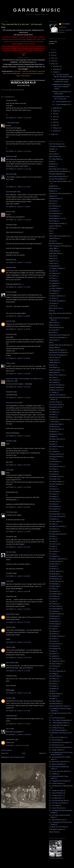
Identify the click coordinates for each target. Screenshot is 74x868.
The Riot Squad (54, 624)
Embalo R (52, 191)
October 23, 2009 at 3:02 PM (18, 609)
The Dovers (53, 464)
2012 (53, 55)
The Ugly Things (54, 676)
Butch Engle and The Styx (57, 169)
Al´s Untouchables (55, 159)
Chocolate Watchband (56, 174)
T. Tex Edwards (11, 123)
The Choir (52, 449)
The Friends (53, 494)
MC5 (50, 311)
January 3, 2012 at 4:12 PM (17, 745)
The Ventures (53, 681)
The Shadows (53, 631)
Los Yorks (52, 306)
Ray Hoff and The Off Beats (58, 352)
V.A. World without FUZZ (57, 820)
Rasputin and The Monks (57, 350)
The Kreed (52, 541)
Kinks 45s (52, 256)
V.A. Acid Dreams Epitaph (57, 730)
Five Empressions (55, 213)
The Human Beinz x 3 (56, 514)
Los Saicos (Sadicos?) (56, 296)
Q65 (50, 342)
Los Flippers (53, 286)
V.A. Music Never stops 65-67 (58, 762)
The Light (52, 546)
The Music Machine (55, 571)
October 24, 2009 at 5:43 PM (18, 671)
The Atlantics (53, 412)
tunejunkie (9, 267)
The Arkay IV (53, 409)
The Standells (53, 649)
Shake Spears (53, 372)
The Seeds (52, 629)
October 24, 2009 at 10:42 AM (18, 642)
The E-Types (53, 472)
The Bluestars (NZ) (55, 434)
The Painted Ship (54, 594)
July (54, 114)
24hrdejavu (9, 441)
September (57, 108)
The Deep (52, 459)
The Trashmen (54, 666)
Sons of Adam (53, 382)
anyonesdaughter (11, 192)
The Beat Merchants (55, 429)
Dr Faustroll (10, 292)
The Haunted (53, 511)
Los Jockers (53, 293)
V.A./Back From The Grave (57, 827)
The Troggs (53, 674)
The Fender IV (53, 479)
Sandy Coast (53, 360)
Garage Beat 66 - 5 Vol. (56, 218)
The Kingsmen (54, 531)
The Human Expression (56, 516)
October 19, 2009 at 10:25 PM (18, 118)
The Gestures (53, 499)
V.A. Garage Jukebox (56, 750)
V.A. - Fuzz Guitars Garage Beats (59, 720)
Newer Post (5, 753)
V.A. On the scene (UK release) (59, 771)
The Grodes (53, 504)
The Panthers (53, 596)
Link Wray (52, 278)
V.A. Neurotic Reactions (56, 764)
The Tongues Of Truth (56, 661)
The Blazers (53, 432)
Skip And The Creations (56, 375)
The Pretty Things (55, 606)
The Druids (52, 469)
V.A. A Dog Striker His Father (58, 725)
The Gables (53, 496)
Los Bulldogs (53, 281)
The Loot (52, 554)
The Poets (52, 601)
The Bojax (52, 437)
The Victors (53, 684)
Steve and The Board (56, 385)
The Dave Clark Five (55, 454)
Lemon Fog (53, 263)
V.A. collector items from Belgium (59, 742)
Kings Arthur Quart (55, 253)
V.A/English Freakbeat (56, 829)
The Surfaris (53, 654)
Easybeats (52, 186)
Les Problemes (54, 273)
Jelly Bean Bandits (55, 243)
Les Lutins (52, 271)
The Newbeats (54, 584)
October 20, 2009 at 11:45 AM (18, 220)
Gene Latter (53, 221)
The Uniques (53, 679)
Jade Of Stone (53, 238)
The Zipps (52, 699)
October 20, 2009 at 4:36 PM (18, 329)
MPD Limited (53, 322)
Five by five (53, 208)
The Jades (52, 524)
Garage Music (37, 10)
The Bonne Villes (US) (56, 439)
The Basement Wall (55, 424)
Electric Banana (54, 188)
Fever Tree (52, 201)
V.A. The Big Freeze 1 (56, 795)
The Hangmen (53, 509)
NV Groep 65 (53, 330)
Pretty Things (53, 340)
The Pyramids (53, 611)
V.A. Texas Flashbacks (56, 793)
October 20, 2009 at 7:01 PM (18, 398)
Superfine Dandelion (55, 387)
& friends (52, 43)
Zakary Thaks (53, 832)
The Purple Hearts (55, 609)
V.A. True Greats (54, 805)
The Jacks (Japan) (55, 521)
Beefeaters (52, 164)
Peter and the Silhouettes (57, 337)
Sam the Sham (54, 357)
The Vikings (53, 686)
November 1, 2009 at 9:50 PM (18, 735)
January (56, 131)
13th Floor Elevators (55, 144)
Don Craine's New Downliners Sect (60, 181)
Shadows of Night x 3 (56, 370)
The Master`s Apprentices (57, 559)
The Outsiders (53, 591)
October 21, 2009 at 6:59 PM (18, 591)
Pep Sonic (9, 552)
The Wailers (53, 689)
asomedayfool (10, 740)
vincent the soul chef (12, 403)
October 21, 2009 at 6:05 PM (18, 576)
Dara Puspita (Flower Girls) (58, 176)
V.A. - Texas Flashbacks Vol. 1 (62, 104)
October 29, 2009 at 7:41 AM (18, 724)
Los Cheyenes (53, 283)
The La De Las (54, 544)
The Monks (52, 566)
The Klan (52, 536)
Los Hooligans (53, 291)
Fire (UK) (52, 203)
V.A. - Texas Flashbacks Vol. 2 (62, 102)
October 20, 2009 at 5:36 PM (18, 374)
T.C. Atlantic (53, 392)
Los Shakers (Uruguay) (56, 301)
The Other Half (54, 586)
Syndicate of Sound (55, 390)
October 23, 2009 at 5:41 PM (18, 622)
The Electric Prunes (55, 476)
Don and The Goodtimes (57, 179)
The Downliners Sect (55, 466)
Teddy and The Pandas (56, 395)
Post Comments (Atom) (17, 757)
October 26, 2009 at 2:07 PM (18, 711)
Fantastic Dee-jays (55, 198)
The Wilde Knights (55, 694)
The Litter (52, 549)
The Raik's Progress (55, 614)
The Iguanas (53, 519)
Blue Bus (52, 166)
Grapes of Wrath (54, 226)
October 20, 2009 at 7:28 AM (18, 207)
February (56, 128)
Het (50, 231)
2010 (53, 61)
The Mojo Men (53, 564)
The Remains (53, 619)
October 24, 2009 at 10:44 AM (18, 658)
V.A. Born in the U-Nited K (57, 737)
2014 (53, 52)
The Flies (52, 486)
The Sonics (53, 639)
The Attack (52, 414)
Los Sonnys (53, 303)
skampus (9, 212)
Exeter (8, 470)
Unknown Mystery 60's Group (58, 706)
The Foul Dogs (54, 491)
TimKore (9, 363)
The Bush (52, 444)
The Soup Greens (55, 644)
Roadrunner (10, 156)
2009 (53, 64)
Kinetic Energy (54, 251)
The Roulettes (53, 626)
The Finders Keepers (56, 481)
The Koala (52, 539)
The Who (52, 691)
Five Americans (54, 206)
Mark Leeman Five (55, 308)
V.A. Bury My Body (55, 740)
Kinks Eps (52, 258)
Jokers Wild (53, 248)
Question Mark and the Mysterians (60, 345)
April (55, 122)
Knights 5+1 (53, 261)
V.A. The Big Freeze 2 (56, 798)
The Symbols (53, 656)
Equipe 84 (52, 196)
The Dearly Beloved (55, 456)
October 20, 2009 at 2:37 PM (18, 287)
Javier (8, 581)
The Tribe (52, 669)
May (54, 119)
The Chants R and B (55, 447)
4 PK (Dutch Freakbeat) (56, 146)
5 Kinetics (52, 149)
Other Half (52, 332)
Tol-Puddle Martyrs (55, 704)
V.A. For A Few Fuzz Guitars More (60, 747)
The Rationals (53, 616)
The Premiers (53, 604)
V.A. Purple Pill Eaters (56, 783)
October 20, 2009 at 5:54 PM (18, 387)
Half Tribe (52, 228)
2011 (53, 58)
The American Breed (55, 405)
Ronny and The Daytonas (57, 355)
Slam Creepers (54, 380)
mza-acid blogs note (16, 90)
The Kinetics (53, 529)
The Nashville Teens (55, 581)
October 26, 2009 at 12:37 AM (18, 693)
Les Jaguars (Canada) (56, 268)
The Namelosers (54, 579)
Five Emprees (53, 211)
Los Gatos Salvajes (55, 288)
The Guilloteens (54, 506)
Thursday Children (55, 701)
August (55, 111)
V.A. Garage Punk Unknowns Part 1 (60, 713)
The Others (53, 589)
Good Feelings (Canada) (57, 223)
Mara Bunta (10, 174)
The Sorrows (53, 641)
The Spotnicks (53, 646)
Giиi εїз (8, 729)
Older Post (42, 753)
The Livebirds (53, 551)
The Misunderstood (55, 561)
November (56, 69)
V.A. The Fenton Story (56, 718)
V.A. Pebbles (53, 774)
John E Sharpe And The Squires (59, 246)
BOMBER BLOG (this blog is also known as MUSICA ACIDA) (61, 87)
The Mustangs (53, 574)
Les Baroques (53, 266)
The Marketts (53, 556)
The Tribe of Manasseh (56, 671)
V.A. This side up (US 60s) (57, 803)
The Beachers (53, 427)
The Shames (53, 634)
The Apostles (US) (55, 407)
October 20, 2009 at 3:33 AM (18, 187)
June (55, 117)
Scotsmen (52, 365)
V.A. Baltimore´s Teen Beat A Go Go (60, 733)
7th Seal (52, 151)
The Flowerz (53, 489)
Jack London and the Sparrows (59, 236)
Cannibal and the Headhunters (59, 171)
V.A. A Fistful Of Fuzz (56, 728)
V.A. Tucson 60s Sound (56, 808)
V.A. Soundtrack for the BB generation (61, 786)
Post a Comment (6, 750)
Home (24, 753)
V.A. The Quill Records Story (58, 801)
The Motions (53, 569)
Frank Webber (53, 216)
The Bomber (10, 512)
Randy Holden (53, 347)
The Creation (53, 452)
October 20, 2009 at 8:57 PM (18, 465)
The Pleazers (53, 599)
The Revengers (54, 621)
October (56, 72)
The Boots (52, 442)
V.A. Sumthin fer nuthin (56, 791)
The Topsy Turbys (55, 664)
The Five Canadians (55, 484)
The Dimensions (54, 462)
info (50, 233)
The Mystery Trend (55, 576)
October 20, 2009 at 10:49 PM (18, 487)
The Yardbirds (53, 696)
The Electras (53, 474)
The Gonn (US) (54, 501)
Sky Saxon (52, 377)
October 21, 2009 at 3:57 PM (18, 547)
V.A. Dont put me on (55, 745)
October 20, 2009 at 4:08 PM (18, 316)
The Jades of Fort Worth (57, 526)
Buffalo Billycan (11, 614)
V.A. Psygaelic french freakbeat (59, 781)
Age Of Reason (54, 156)
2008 (53, 134)
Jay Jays (52, 241)
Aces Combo (53, 154)
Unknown (9, 321)
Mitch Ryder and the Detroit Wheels (60, 313)
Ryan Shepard (11, 663)
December (56, 66)
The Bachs (52, 417)
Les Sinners (53, 276)
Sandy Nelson (53, 362)
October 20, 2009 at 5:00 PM (18, 358)
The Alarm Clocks (55, 402)
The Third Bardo (54, 659)
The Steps (52, 651)
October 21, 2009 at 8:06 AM (18, 507)
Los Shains (52, 298)
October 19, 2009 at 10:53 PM (18, 151)
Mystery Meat (53, 325)
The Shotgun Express (56, 636)
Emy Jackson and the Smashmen (60, 194)
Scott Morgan (53, 367)
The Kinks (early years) (56, 534)
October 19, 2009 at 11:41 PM (18, 169)
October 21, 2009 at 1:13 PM (18, 532)
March (55, 125)
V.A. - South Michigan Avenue (58, 723)
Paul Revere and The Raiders (58, 335)
